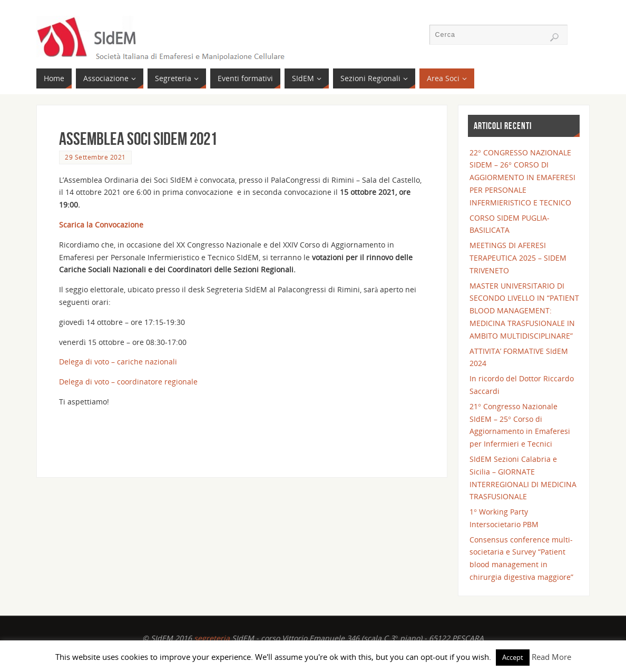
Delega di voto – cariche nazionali (118, 362)
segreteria (212, 638)
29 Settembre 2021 (95, 157)
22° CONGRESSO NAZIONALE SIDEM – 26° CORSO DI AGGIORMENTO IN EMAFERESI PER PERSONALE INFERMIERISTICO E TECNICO (522, 177)
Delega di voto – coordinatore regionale (128, 382)
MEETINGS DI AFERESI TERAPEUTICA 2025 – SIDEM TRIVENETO (518, 258)
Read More (551, 657)
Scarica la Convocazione (101, 225)
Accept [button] (513, 657)
